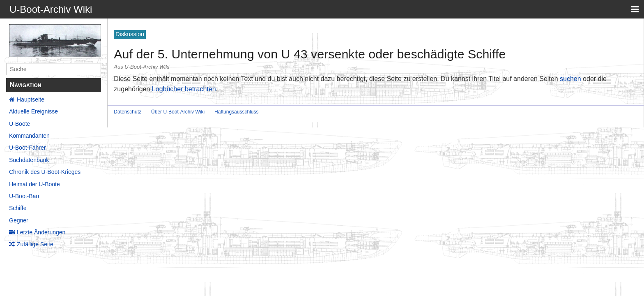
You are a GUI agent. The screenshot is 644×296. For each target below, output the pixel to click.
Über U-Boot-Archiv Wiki (178, 112)
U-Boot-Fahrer (27, 148)
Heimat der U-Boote (34, 184)
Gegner (19, 220)
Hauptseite (31, 99)
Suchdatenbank (29, 160)
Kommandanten (29, 136)
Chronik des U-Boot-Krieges (45, 172)
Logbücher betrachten (184, 89)
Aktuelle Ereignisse (33, 111)
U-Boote (20, 124)
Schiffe (18, 208)
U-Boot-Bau (24, 196)
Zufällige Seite (35, 244)
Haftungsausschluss (236, 112)
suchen (570, 79)
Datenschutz (128, 112)
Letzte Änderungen (41, 232)
